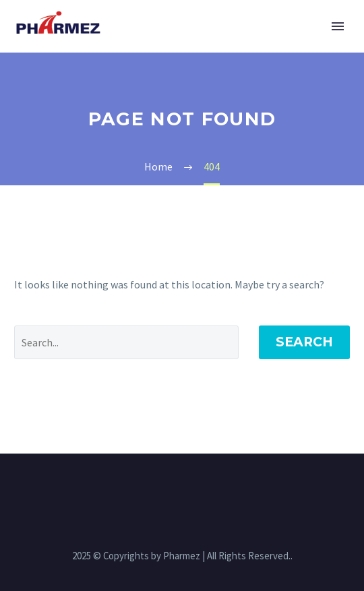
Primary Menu (338, 26)
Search (304, 342)
